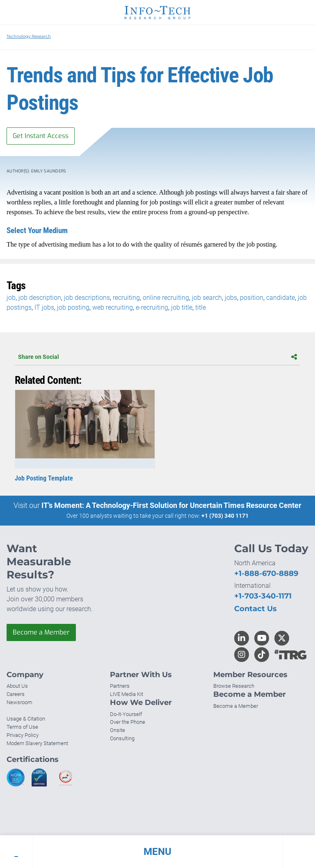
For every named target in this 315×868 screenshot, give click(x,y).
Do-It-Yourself (126, 714)
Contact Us (256, 609)
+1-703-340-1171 (263, 596)
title (201, 307)
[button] (157, 852)
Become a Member (41, 632)
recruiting (126, 298)
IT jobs (44, 307)
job (11, 298)
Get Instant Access (41, 136)
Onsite (118, 730)
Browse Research (234, 686)
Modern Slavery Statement (37, 743)
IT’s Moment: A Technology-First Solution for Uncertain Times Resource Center (171, 505)
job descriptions (87, 298)
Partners (120, 686)
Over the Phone (128, 722)
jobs (231, 298)
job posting (73, 307)
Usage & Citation (26, 719)
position (252, 298)
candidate (281, 298)
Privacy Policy (23, 735)
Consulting (122, 738)
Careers (16, 694)
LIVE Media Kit (127, 694)
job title (182, 307)
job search (207, 298)
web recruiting (113, 307)
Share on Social (157, 357)
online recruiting (166, 298)
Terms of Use (22, 727)
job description (40, 298)
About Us (17, 686)
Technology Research (29, 36)
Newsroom (19, 702)
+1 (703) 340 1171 (225, 516)
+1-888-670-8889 (266, 573)
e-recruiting (152, 307)
